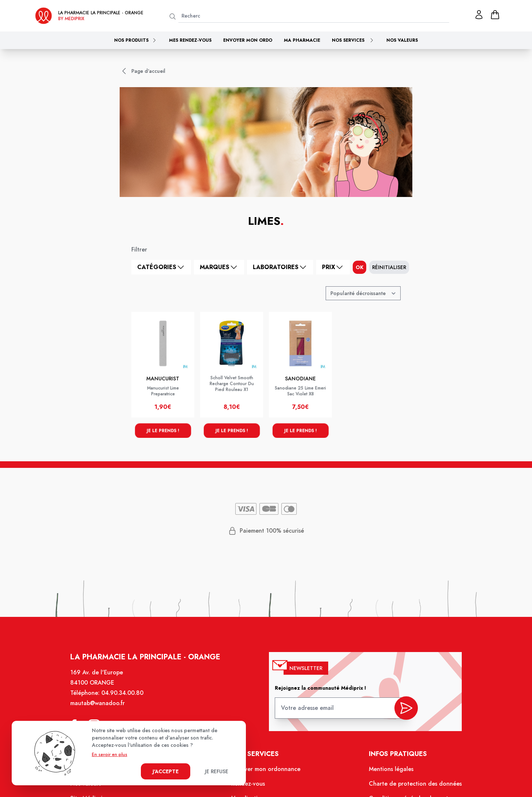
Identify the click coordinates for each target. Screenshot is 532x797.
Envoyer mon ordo (248, 40)
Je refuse (217, 771)
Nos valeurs (402, 40)
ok (359, 267)
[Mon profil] (479, 15)
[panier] (495, 15)
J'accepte (166, 771)
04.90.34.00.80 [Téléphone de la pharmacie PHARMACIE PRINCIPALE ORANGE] (129, 701)
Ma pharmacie (302, 40)
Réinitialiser (389, 267)
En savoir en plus (110, 755)
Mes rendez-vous (190, 40)
